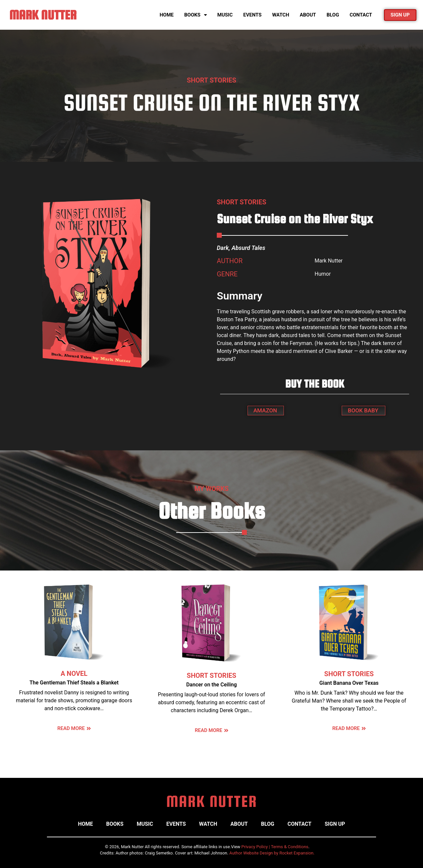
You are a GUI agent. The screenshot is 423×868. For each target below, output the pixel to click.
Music (225, 15)
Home (167, 15)
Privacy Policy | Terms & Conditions (275, 847)
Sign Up (335, 824)
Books (196, 15)
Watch (280, 15)
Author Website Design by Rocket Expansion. (272, 853)
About (308, 15)
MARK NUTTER (43, 15)
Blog (333, 15)
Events (252, 15)
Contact (361, 15)
